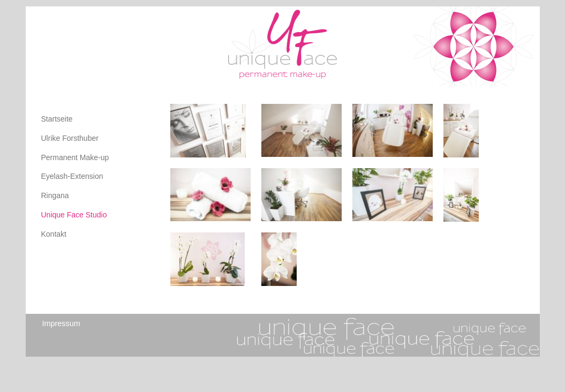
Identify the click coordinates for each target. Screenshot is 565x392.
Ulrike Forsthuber (70, 138)
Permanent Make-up (75, 157)
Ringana (55, 195)
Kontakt (54, 234)
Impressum (61, 323)
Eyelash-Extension (72, 176)
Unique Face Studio (74, 215)
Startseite (57, 119)
